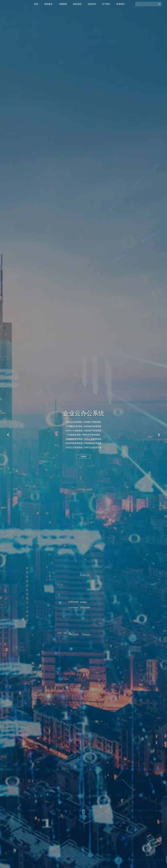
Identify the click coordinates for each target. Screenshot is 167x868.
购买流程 (77, 4)
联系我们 (121, 4)
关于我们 (106, 4)
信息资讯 (92, 4)
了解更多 (83, 458)
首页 (36, 4)
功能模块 (63, 4)
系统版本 (48, 4)
